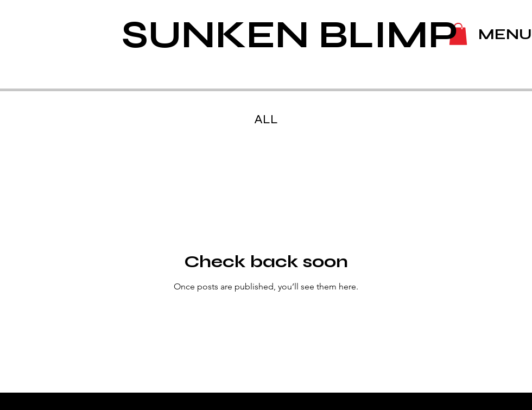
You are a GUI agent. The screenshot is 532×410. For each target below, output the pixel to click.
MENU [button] (505, 34)
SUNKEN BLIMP (290, 35)
